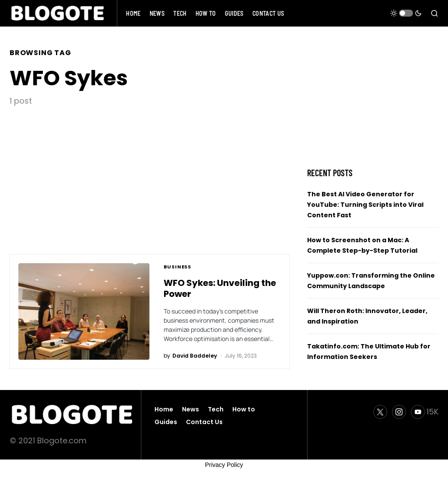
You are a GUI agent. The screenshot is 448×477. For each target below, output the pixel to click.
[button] (406, 13)
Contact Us (204, 422)
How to (244, 409)
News (191, 409)
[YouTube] (425, 412)
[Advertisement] (150, 172)
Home (164, 409)
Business (178, 267)
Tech (216, 409)
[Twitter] (380, 412)
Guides (166, 422)
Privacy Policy (224, 465)
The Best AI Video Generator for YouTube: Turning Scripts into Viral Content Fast (365, 205)
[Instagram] (399, 412)
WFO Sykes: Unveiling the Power (220, 288)
